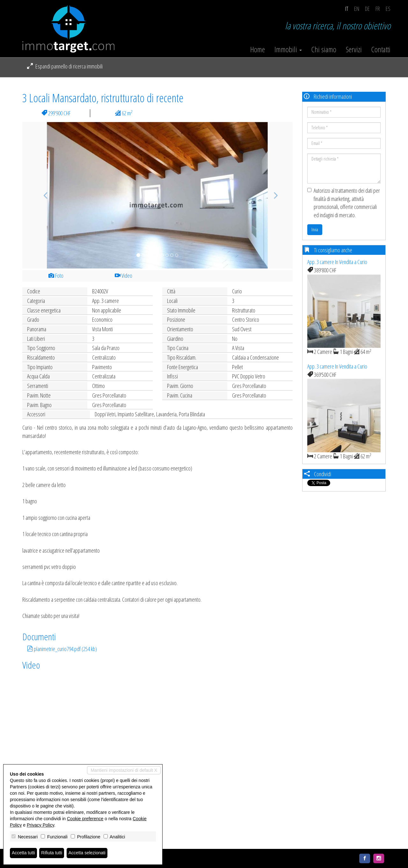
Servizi (354, 49)
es (388, 9)
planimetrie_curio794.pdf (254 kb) (62, 649)
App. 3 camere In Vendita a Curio (337, 262)
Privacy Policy (40, 825)
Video (124, 276)
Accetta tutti (23, 853)
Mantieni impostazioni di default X (124, 770)
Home (258, 49)
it (347, 9)
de (367, 9)
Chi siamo (324, 49)
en (357, 9)
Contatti (381, 49)
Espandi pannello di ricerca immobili (65, 66)
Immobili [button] (288, 49)
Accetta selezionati (87, 853)
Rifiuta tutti (52, 853)
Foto (56, 276)
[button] (43, 195)
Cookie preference (85, 819)
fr (378, 9)
